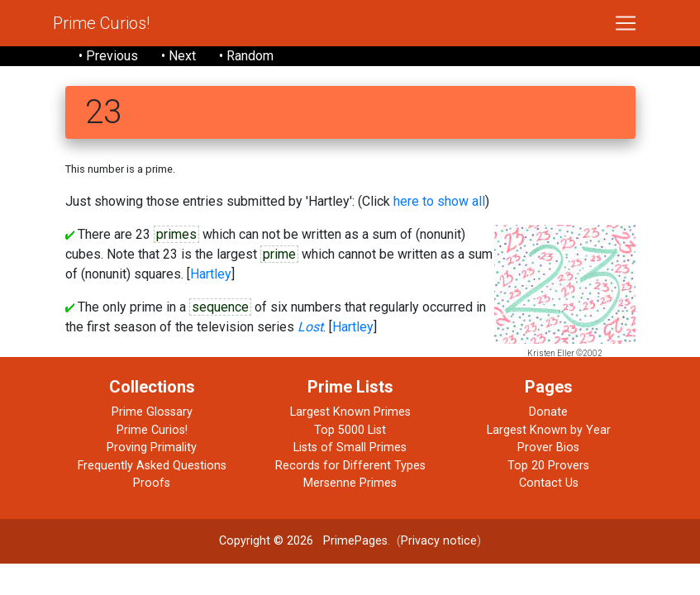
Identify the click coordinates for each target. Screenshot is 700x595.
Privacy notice (439, 541)
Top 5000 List (350, 430)
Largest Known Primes (350, 412)
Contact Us (549, 483)
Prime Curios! (101, 23)
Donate (548, 412)
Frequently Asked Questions (152, 466)
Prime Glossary (152, 412)
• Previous (108, 56)
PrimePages (355, 541)
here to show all (439, 201)
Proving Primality (152, 447)
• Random (246, 56)
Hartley (211, 274)
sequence (220, 307)
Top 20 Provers (548, 466)
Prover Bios (548, 447)
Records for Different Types (350, 466)
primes (176, 234)
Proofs (152, 483)
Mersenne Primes (350, 483)
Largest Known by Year (549, 430)
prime (279, 254)
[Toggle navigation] (626, 23)
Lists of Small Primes (350, 447)
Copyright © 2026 (266, 541)
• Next (179, 56)
